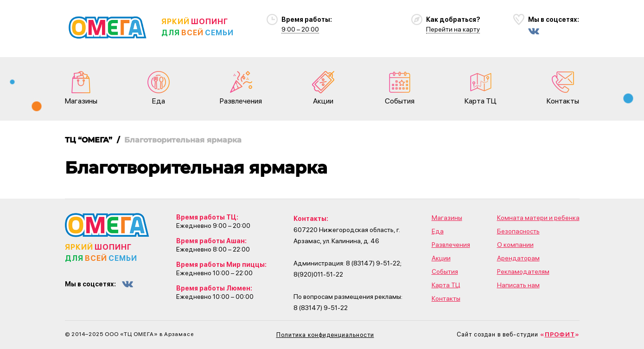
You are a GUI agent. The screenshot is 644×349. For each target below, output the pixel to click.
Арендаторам (518, 258)
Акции (323, 88)
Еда (159, 88)
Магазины (81, 88)
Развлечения (241, 88)
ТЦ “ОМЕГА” (89, 140)
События (400, 88)
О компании (515, 245)
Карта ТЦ (481, 88)
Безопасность (518, 231)
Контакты (563, 88)
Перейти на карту (453, 29)
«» (560, 334)
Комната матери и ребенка (538, 218)
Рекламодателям (523, 271)
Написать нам (518, 285)
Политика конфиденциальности (325, 335)
